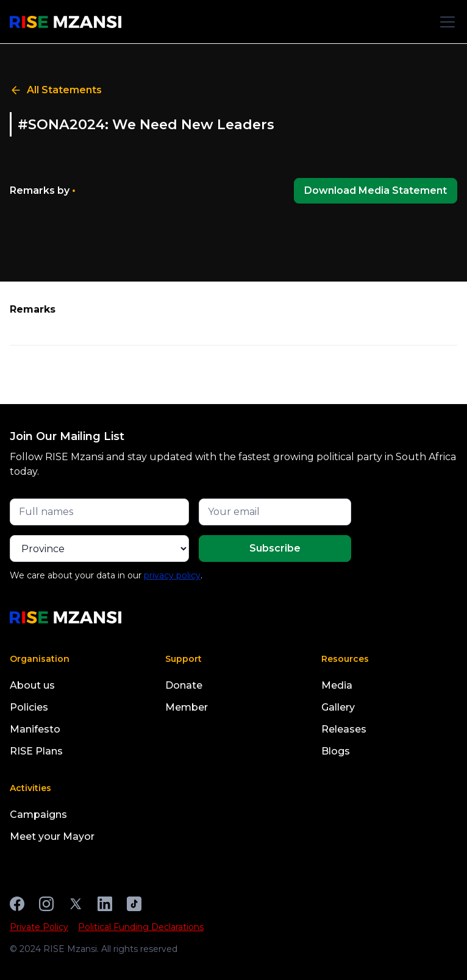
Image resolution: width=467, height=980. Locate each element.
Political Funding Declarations (141, 927)
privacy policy (172, 575)
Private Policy (39, 927)
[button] (445, 22)
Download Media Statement (376, 190)
